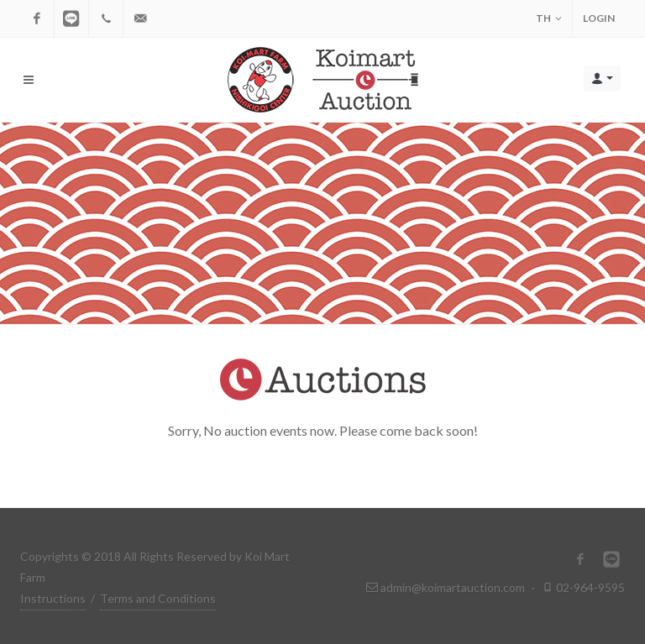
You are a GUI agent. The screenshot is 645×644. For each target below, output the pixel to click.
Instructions (53, 598)
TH (549, 18)
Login (599, 18)
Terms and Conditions (158, 598)
